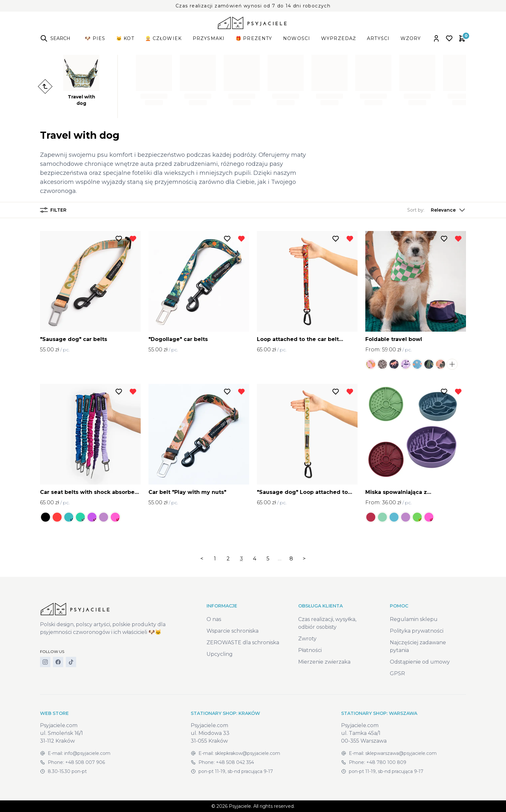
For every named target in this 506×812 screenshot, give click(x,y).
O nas (214, 619)
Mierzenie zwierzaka (324, 662)
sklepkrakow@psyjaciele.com (248, 753)
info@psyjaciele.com (87, 753)
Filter (53, 210)
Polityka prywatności (417, 631)
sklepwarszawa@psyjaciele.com (401, 753)
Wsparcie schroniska (233, 631)
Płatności (310, 650)
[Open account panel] (436, 38)
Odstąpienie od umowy (420, 662)
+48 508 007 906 (85, 762)
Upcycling (220, 654)
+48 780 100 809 (386, 762)
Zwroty (307, 639)
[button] (437, 210)
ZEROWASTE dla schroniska (243, 642)
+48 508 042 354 (235, 762)
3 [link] (241, 559)
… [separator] (280, 559)
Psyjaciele (240, 806)
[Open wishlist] (449, 38)
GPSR (397, 673)
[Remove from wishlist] (133, 239)
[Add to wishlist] (119, 239)
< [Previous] (202, 559)
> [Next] (304, 559)
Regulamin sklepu (414, 619)
